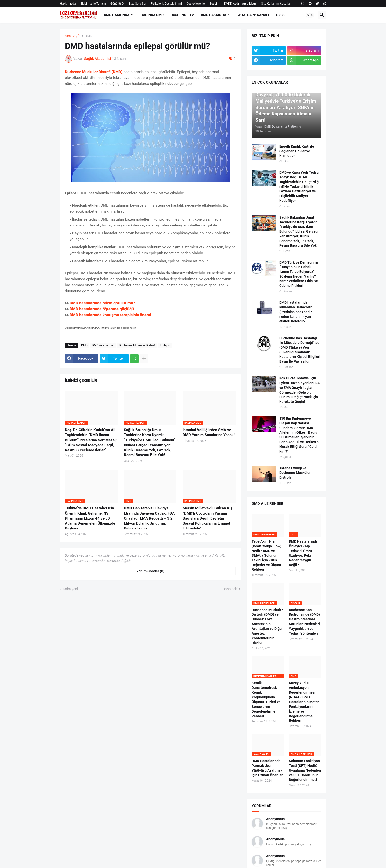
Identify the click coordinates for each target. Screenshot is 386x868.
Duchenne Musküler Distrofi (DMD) (94, 72)
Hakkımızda (68, 4)
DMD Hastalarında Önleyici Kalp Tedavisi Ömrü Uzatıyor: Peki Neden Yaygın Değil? (303, 553)
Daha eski (230, 589)
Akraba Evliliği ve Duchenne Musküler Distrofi (295, 473)
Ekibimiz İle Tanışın (93, 4)
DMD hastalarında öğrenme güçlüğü (102, 309)
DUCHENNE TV (182, 15)
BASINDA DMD (152, 15)
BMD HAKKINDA (213, 15)
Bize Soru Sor (138, 4)
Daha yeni (70, 589)
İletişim (215, 4)
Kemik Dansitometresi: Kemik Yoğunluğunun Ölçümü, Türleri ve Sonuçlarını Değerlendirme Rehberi (266, 699)
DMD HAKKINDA (117, 15)
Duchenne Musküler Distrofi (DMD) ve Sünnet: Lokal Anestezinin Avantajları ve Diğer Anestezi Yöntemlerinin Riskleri (267, 626)
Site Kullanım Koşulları (276, 4)
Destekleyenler (196, 4)
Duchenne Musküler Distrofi (137, 345)
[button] (310, 15)
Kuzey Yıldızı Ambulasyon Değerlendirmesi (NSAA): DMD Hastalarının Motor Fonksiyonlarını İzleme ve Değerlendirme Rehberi (304, 702)
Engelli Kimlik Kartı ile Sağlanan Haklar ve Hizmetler (297, 151)
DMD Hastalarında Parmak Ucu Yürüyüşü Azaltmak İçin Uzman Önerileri (268, 768)
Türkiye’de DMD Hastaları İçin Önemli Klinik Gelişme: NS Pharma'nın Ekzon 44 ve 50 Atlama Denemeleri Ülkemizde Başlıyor (90, 518)
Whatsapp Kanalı (253, 15)
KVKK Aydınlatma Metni (240, 4)
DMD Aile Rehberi (103, 345)
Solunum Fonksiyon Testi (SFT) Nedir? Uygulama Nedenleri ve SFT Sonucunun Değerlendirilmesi (305, 770)
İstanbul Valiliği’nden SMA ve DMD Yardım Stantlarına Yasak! (209, 432)
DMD (88, 36)
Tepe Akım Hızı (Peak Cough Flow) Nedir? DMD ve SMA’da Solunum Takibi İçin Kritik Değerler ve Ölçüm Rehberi (266, 555)
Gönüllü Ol (117, 4)
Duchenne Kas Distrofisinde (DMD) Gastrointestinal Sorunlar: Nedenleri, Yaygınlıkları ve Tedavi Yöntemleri (305, 622)
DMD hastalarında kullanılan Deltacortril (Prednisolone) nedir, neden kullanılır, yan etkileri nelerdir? (296, 312)
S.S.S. (281, 15)
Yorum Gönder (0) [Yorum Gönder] (150, 571)
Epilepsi (165, 345)
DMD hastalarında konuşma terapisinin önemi (110, 315)
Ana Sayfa (73, 36)
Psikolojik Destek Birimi (166, 4)
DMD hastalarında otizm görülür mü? (102, 303)
